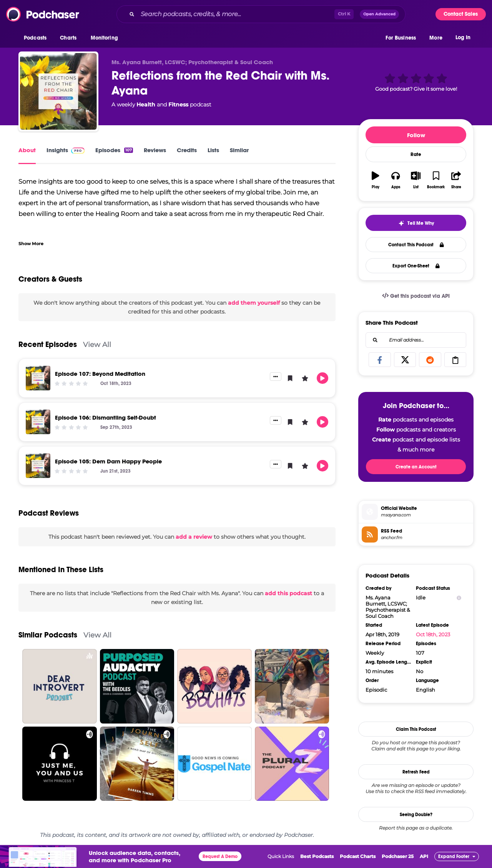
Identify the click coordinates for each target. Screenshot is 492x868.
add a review (194, 537)
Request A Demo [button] (220, 856)
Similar (239, 150)
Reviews (155, 150)
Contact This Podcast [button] (416, 245)
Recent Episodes (48, 344)
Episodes (114, 150)
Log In (463, 37)
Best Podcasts (317, 856)
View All (97, 344)
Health (146, 105)
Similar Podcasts (48, 635)
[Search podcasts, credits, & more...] (236, 14)
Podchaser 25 (398, 856)
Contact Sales (461, 14)
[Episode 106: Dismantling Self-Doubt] (38, 422)
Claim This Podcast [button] (416, 729)
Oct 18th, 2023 (433, 634)
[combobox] (261, 14)
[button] (37, 38)
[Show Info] (459, 598)
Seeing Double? (416, 815)
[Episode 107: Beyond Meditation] (38, 378)
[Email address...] (416, 340)
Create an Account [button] (416, 467)
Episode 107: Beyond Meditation (100, 374)
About (27, 150)
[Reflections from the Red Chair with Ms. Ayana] (58, 91)
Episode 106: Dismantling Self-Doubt (106, 417)
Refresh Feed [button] (416, 772)
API (424, 856)
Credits (187, 150)
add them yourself (254, 303)
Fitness (178, 105)
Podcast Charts (358, 856)
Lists (213, 150)
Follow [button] (416, 135)
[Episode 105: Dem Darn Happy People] (38, 466)
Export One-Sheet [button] (416, 266)
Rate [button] (416, 154)
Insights (66, 150)
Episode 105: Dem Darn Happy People (108, 461)
